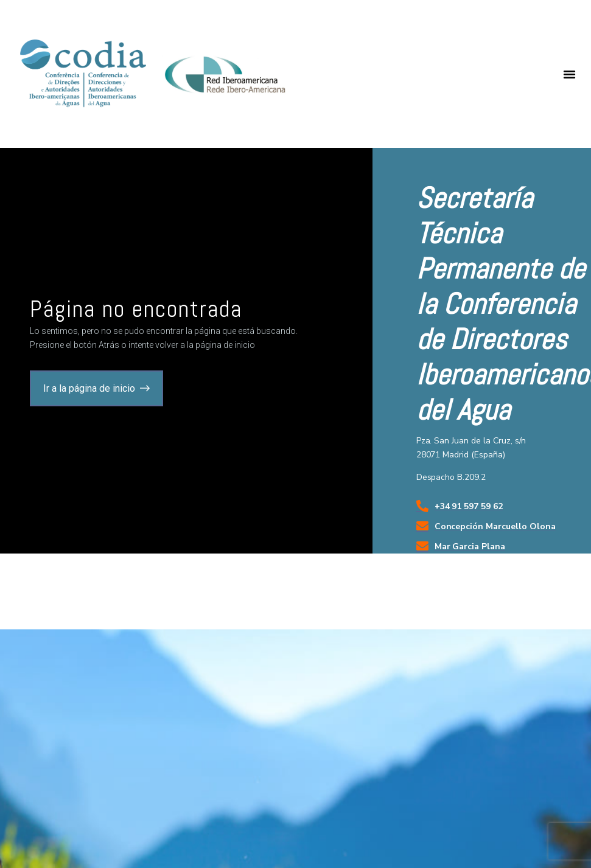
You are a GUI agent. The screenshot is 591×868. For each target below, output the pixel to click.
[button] (570, 74)
